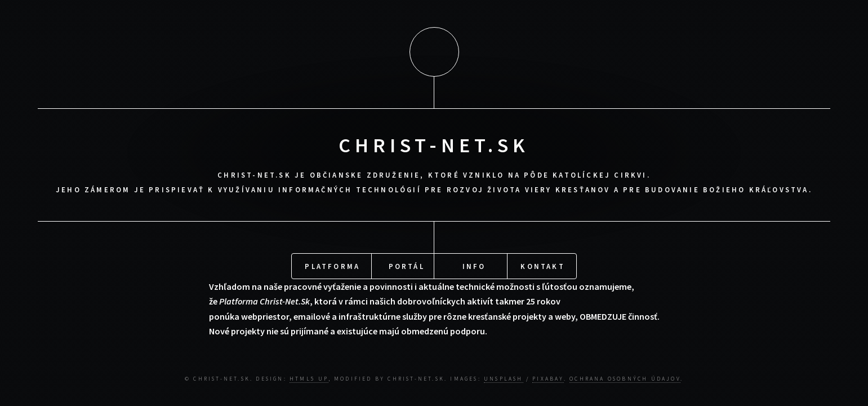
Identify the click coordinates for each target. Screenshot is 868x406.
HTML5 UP (309, 377)
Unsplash (504, 377)
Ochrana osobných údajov (625, 377)
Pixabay (548, 377)
